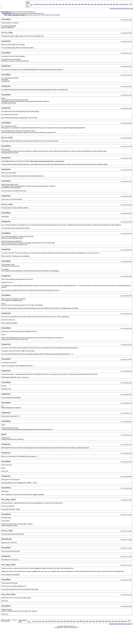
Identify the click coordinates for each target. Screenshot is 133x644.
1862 (92, 4)
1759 (47, 4)
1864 (98, 4)
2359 (123, 4)
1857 (76, 4)
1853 (63, 4)
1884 (108, 4)
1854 (66, 4)
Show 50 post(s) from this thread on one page (121, 9)
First (31, 4)
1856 (73, 4)
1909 (111, 4)
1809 (54, 4)
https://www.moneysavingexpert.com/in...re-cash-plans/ (47, 161)
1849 (60, 4)
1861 (89, 4)
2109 (120, 4)
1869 (104, 4)
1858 (79, 4)
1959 (117, 4)
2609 (127, 4)
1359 (41, 4)
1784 (51, 4)
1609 (44, 4)
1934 (114, 4)
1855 (70, 4)
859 (35, 4)
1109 (38, 4)
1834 (57, 4)
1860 (85, 4)
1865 (101, 4)
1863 (95, 4)
